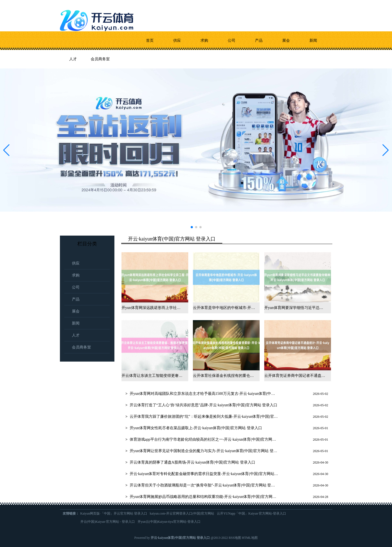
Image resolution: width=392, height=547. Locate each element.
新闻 (313, 40)
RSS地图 (235, 538)
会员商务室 (100, 59)
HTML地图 (250, 538)
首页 (150, 40)
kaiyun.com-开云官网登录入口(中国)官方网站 (182, 513)
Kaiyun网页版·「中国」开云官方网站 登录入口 (114, 513)
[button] (386, 150)
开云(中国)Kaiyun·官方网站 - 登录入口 (108, 522)
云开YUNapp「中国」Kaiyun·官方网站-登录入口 (251, 513)
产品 (259, 40)
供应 (177, 40)
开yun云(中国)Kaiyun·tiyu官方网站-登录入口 (169, 522)
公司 (232, 40)
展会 (286, 40)
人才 (73, 59)
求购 (204, 40)
